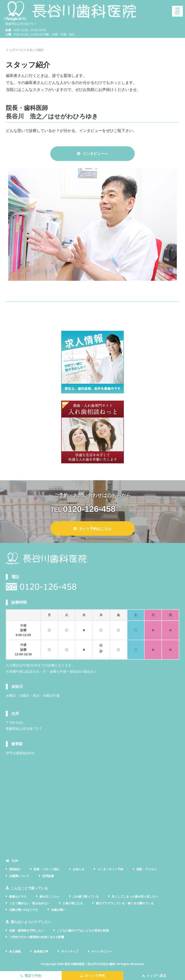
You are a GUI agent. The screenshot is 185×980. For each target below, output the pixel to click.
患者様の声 (41, 952)
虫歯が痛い (58, 910)
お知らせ (79, 869)
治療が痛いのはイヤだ (24, 910)
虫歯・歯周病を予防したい (26, 931)
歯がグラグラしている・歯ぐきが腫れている (125, 903)
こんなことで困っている (29, 888)
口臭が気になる (73, 903)
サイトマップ (70, 952)
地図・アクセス (146, 869)
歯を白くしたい (50, 897)
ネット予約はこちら (92, 529)
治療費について (19, 876)
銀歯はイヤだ (18, 897)
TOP (15, 861)
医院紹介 (15, 869)
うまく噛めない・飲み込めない (29, 903)
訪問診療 (48, 876)
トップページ (14, 50)
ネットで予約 (92, 976)
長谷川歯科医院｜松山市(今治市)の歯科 (90, 964)
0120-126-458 (89, 509)
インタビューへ (92, 154)
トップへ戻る (154, 976)
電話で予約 (31, 976)
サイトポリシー (102, 952)
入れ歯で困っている (86, 897)
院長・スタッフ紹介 (47, 869)
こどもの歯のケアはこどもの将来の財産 (83, 931)
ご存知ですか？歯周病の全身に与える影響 (37, 937)
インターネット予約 (110, 869)
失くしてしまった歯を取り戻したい (135, 897)
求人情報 (15, 952)
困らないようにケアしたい (31, 922)
